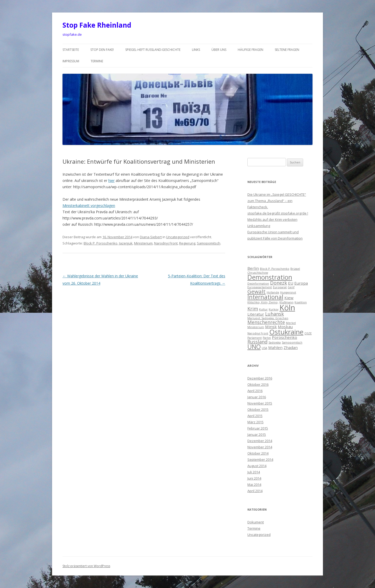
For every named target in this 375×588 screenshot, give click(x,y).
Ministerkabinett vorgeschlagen (89, 206)
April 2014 (255, 491)
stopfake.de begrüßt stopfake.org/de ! (278, 213)
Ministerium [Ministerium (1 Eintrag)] (256, 327)
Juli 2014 (254, 472)
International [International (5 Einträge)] (265, 297)
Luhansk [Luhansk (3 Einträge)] (274, 314)
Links (196, 50)
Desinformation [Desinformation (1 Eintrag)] (258, 284)
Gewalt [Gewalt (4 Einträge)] (257, 291)
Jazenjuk (126, 243)
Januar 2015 (257, 434)
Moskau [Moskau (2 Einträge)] (285, 327)
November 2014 (260, 447)
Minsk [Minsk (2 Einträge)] (271, 327)
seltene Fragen (287, 50)
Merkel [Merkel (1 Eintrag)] (291, 323)
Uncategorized (178, 237)
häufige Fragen (251, 50)
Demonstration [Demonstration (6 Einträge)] (270, 277)
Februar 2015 (258, 428)
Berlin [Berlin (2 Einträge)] (253, 268)
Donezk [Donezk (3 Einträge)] (279, 283)
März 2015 (255, 422)
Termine (97, 61)
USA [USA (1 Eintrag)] (264, 348)
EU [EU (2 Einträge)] (291, 283)
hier (111, 180)
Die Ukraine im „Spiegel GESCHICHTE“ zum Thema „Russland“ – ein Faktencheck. (277, 201)
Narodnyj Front (166, 243)
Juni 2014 (254, 478)
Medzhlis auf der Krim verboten (272, 219)
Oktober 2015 (258, 409)
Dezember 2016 (260, 378)
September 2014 (260, 460)
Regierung (187, 243)
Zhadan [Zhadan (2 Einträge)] (291, 347)
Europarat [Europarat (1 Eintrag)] (280, 287)
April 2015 (255, 416)
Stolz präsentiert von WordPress (86, 566)
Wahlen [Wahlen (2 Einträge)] (275, 347)
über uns (219, 50)
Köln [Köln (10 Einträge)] (287, 308)
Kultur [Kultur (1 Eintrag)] (263, 309)
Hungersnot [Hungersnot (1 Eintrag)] (288, 292)
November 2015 (260, 403)
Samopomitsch (209, 243)
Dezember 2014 (260, 441)
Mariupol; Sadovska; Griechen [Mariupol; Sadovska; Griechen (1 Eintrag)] (268, 318)
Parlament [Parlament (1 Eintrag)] (255, 338)
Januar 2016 (257, 397)
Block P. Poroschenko (101, 243)
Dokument (256, 522)
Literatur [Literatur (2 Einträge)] (256, 314)
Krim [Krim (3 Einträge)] (253, 309)
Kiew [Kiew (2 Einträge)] (289, 298)
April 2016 (255, 391)
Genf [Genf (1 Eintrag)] (291, 287)
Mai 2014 (254, 485)
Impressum (71, 61)
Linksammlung (259, 226)
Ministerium (143, 243)
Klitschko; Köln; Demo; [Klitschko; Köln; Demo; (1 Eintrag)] (263, 302)
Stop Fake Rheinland (97, 25)
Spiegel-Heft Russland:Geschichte (153, 50)
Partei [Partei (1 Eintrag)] (267, 338)
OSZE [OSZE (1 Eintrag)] (308, 333)
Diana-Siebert (151, 237)
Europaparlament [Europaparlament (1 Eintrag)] (260, 287)
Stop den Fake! (102, 50)
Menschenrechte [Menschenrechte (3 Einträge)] (266, 322)
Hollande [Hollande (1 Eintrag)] (273, 292)
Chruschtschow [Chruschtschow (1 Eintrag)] (258, 273)
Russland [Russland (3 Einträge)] (257, 342)
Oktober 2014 (258, 453)
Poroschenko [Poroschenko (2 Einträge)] (285, 337)
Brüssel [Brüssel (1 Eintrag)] (295, 269)
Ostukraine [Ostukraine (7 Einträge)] (286, 332)
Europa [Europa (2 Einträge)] (301, 283)
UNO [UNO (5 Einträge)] (254, 347)
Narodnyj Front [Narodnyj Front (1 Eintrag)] (258, 333)
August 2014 (257, 466)
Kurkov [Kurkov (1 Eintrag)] (274, 309)
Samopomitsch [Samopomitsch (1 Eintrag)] (292, 342)
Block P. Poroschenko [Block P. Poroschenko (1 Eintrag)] (275, 269)
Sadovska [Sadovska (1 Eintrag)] (275, 342)
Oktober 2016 (258, 384)
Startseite (71, 50)
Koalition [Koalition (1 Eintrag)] (301, 302)
